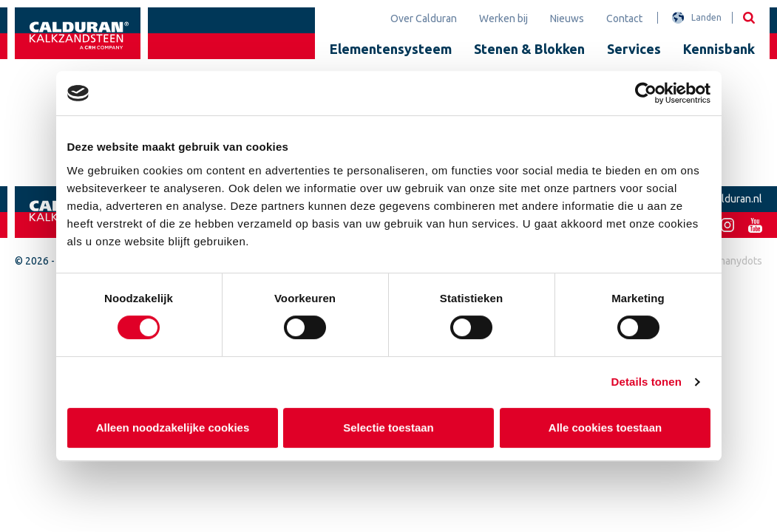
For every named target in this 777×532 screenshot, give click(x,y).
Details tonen (647, 382)
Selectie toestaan (388, 427)
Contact (624, 18)
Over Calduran (424, 18)
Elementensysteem (391, 49)
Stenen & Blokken (529, 49)
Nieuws (567, 18)
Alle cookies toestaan (604, 427)
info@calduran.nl (723, 199)
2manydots (737, 261)
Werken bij (503, 18)
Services (634, 49)
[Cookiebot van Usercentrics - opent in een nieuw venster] (646, 93)
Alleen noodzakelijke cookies (172, 427)
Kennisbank (719, 49)
